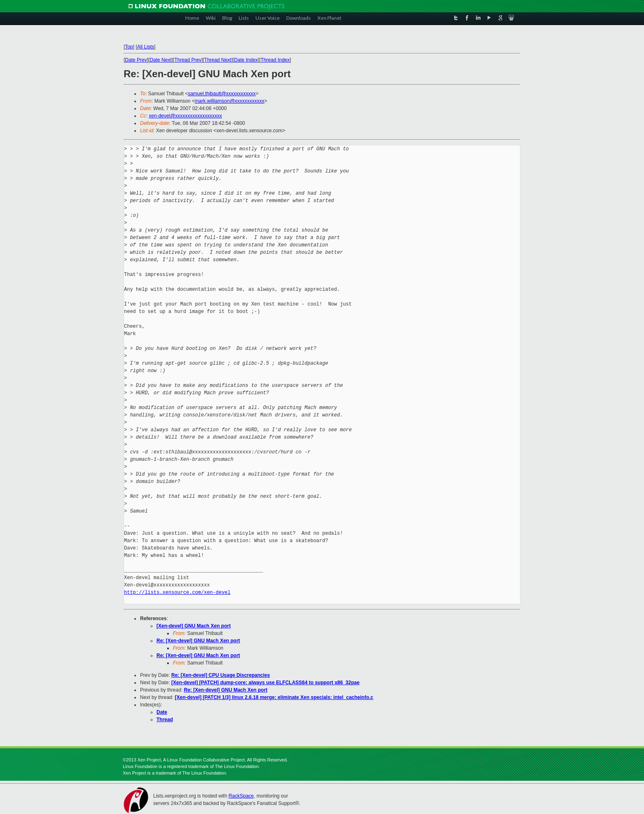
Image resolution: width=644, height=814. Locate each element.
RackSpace (241, 796)
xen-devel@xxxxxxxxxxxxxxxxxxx (185, 116)
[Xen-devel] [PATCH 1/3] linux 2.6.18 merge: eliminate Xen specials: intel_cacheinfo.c (274, 697)
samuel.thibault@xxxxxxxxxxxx (222, 94)
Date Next (160, 60)
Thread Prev (188, 60)
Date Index (246, 60)
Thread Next (218, 60)
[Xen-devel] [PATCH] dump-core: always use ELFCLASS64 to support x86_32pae (265, 683)
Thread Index (275, 60)
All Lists (146, 47)
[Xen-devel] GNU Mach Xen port (194, 626)
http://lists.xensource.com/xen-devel (177, 592)
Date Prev (136, 60)
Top (129, 47)
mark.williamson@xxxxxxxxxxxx (230, 101)
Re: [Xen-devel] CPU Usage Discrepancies (221, 675)
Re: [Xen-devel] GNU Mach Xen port (198, 641)
